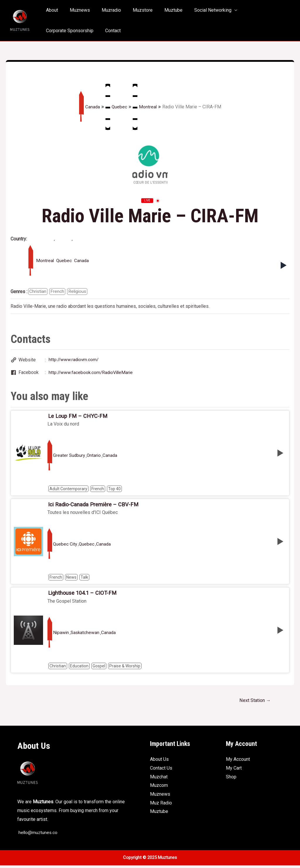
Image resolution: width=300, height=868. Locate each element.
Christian (38, 292)
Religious (79, 292)
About (51, 10)
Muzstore (134, 10)
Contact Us (161, 771)
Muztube (163, 10)
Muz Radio (161, 805)
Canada (89, 107)
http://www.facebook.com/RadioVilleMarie (92, 373)
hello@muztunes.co (38, 835)
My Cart (234, 771)
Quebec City (65, 546)
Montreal (145, 107)
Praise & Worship (125, 668)
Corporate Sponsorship (258, 10)
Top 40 (114, 490)
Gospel (99, 668)
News (71, 579)
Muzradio (105, 10)
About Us (159, 762)
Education (79, 668)
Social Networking (200, 10)
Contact (53, 31)
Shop (231, 779)
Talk (84, 579)
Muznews (76, 10)
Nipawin (61, 635)
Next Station (254, 703)
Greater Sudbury (69, 457)
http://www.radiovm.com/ (74, 360)
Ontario (95, 457)
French (58, 292)
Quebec (116, 107)
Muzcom (159, 788)
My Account (238, 762)
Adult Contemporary (68, 490)
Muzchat (159, 779)
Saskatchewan (86, 635)
